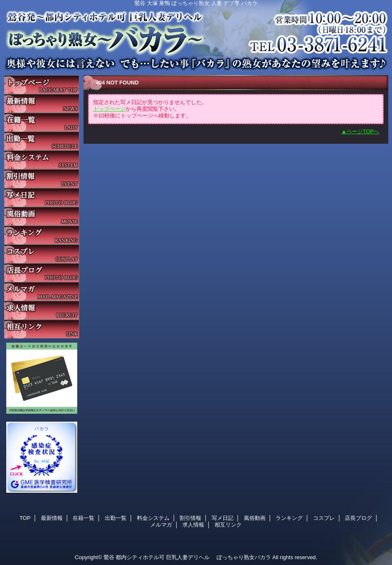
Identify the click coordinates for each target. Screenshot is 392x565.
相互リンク (42, 329)
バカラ (196, 36)
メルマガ (42, 291)
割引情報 (42, 179)
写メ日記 (42, 197)
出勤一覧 (42, 141)
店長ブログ (42, 273)
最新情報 (42, 103)
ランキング (42, 235)
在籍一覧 (42, 122)
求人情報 (42, 310)
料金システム (42, 160)
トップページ (109, 109)
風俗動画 (42, 216)
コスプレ (42, 254)
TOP (42, 85)
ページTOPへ (363, 131)
